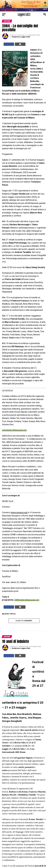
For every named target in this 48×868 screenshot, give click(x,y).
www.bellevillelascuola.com (14, 430)
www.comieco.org (19, 513)
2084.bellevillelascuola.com (27, 600)
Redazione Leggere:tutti (21, 37)
